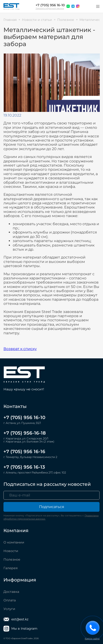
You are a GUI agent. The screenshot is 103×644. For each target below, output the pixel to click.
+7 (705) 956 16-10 (50, 5)
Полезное (12, 559)
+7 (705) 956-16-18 (25, 433)
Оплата (10, 600)
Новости (11, 551)
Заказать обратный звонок (50, 8)
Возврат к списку (20, 349)
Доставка (11, 592)
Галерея (11, 568)
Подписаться (52, 507)
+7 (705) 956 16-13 (24, 467)
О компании (14, 542)
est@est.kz (16, 619)
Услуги (9, 609)
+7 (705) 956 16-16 (24, 451)
